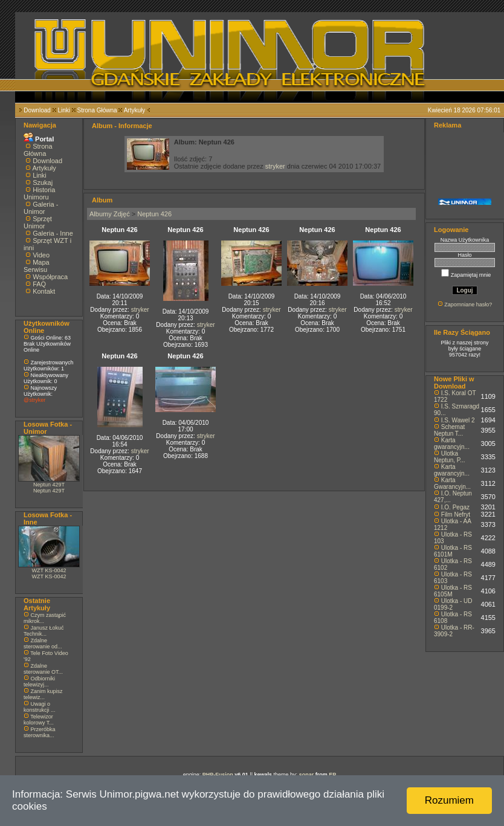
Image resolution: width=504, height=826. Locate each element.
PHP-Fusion (218, 775)
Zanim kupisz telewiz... (43, 694)
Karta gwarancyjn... (452, 444)
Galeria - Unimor (41, 208)
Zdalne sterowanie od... (43, 644)
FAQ (39, 284)
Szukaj (43, 182)
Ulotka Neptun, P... (450, 457)
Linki (64, 110)
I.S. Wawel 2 (458, 420)
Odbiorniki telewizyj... (39, 682)
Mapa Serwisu (37, 266)
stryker (275, 166)
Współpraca (50, 277)
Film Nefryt (456, 515)
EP (332, 775)
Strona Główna (97, 110)
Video (41, 255)
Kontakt (44, 291)
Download (37, 110)
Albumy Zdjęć (110, 214)
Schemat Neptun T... (449, 430)
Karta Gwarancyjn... (452, 483)
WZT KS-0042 (49, 570)
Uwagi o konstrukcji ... (40, 707)
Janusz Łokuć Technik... (44, 631)
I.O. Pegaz (455, 507)
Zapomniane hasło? (468, 305)
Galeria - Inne (53, 233)
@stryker (34, 400)
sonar (307, 775)
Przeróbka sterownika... (40, 732)
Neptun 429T (49, 485)
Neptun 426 (154, 214)
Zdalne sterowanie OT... (43, 669)
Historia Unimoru (39, 193)
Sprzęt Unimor (38, 222)
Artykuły (135, 110)
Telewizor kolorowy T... (39, 720)
